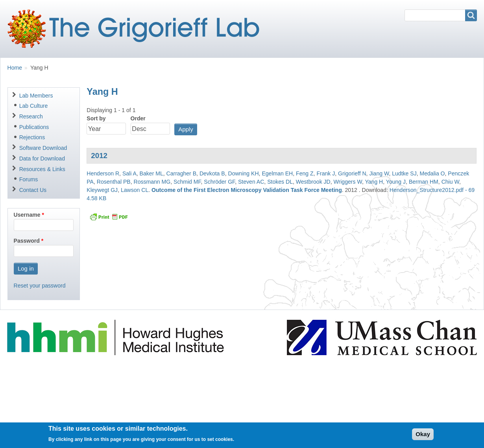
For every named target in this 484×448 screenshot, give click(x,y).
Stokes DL (280, 182)
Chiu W (450, 182)
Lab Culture (34, 106)
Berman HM (424, 182)
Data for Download (42, 159)
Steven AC (251, 182)
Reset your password (40, 286)
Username (27, 215)
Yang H (374, 182)
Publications (34, 127)
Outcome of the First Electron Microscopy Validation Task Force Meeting (247, 190)
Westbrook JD (313, 182)
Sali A (129, 173)
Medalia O (432, 173)
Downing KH (244, 173)
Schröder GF (219, 182)
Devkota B (212, 173)
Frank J (326, 173)
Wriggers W (348, 182)
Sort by (96, 118)
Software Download (43, 148)
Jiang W (379, 173)
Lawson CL (135, 190)
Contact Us (33, 190)
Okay (423, 437)
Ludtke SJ (404, 173)
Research (31, 116)
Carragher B (182, 173)
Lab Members (36, 96)
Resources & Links (42, 169)
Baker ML (151, 173)
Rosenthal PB (114, 182)
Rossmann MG (152, 182)
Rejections (32, 137)
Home (15, 68)
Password (27, 241)
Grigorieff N (352, 173)
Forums (29, 179)
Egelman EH (277, 173)
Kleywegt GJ (102, 190)
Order (138, 118)
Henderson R (103, 173)
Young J (396, 182)
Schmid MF (187, 182)
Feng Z (305, 173)
